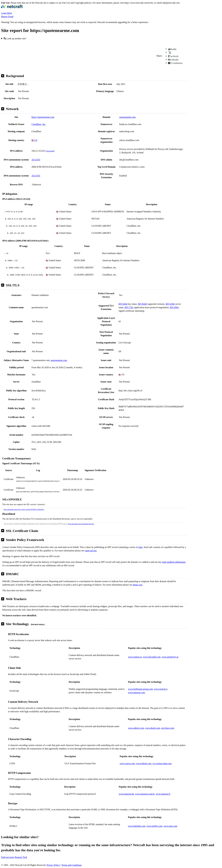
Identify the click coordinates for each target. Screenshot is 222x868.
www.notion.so (135, 657)
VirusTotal (50, 151)
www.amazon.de (126, 794)
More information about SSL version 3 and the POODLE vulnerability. (24, 509)
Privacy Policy (53, 865)
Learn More (7, 13)
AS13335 (36, 160)
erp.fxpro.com (168, 728)
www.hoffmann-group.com (140, 689)
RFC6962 (174, 307)
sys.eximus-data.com (162, 763)
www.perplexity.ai (170, 657)
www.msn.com (170, 826)
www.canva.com (127, 763)
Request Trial (21, 857)
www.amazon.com (136, 692)
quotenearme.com (127, 117)
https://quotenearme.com (43, 117)
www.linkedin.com (137, 826)
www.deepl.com (153, 728)
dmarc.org (137, 585)
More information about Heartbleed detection (81, 524)
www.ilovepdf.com (152, 657)
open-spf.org (91, 551)
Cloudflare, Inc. (39, 124)
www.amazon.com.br (145, 794)
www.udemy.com (136, 728)
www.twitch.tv (161, 689)
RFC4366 (170, 304)
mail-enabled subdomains (174, 562)
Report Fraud (7, 17)
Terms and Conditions (72, 865)
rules (140, 547)
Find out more (8, 857)
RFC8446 (123, 304)
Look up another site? (15, 39)
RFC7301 (129, 307)
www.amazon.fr (163, 794)
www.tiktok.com (144, 763)
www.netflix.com (155, 826)
